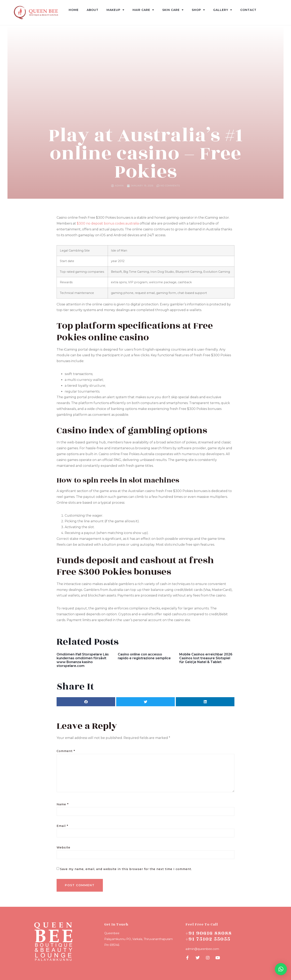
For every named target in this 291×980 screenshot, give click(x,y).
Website (63, 847)
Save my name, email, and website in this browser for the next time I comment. (126, 869)
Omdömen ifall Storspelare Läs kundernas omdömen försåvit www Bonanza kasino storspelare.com (83, 660)
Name (63, 804)
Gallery (223, 10)
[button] (86, 702)
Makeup (115, 10)
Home (74, 10)
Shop (198, 10)
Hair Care (143, 10)
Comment (66, 751)
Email (62, 826)
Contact (248, 10)
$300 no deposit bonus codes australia (108, 223)
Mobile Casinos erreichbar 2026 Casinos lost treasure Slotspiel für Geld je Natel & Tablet (206, 658)
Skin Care (173, 10)
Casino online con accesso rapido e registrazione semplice (144, 656)
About (93, 10)
